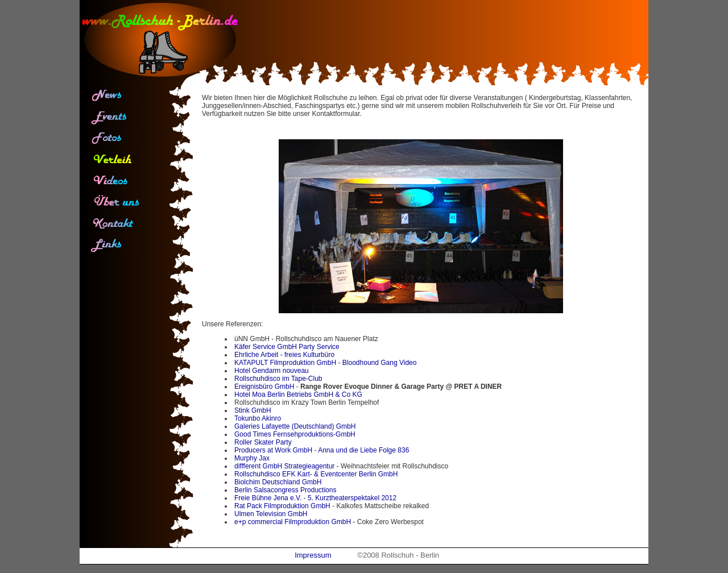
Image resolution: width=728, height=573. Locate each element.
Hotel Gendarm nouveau (272, 371)
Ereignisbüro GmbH (264, 387)
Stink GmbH (253, 410)
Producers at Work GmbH (273, 450)
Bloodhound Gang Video (380, 363)
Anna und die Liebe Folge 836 (363, 450)
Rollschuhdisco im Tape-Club (278, 379)
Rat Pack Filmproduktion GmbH (282, 506)
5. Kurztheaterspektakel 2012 (352, 498)
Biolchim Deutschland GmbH (278, 482)
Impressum (313, 555)
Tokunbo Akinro (258, 418)
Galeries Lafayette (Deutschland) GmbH (295, 426)
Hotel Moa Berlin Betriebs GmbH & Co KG (298, 395)
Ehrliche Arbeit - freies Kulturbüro (284, 355)
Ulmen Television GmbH (271, 514)
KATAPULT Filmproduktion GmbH (285, 363)
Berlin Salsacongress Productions (285, 490)
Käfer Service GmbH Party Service (287, 347)
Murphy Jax (252, 458)
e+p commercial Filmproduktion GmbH (293, 522)
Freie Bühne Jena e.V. (268, 498)
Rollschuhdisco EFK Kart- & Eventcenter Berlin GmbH (316, 474)
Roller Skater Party (263, 442)
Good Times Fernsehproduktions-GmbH (295, 434)
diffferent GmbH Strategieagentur (284, 466)
